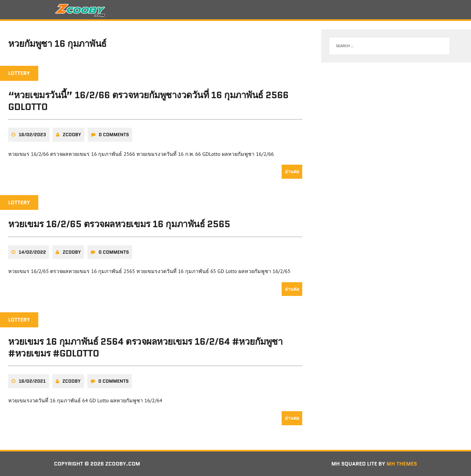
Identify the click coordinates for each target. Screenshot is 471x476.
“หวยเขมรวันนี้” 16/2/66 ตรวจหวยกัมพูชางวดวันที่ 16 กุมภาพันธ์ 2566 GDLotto (148, 101)
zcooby (72, 135)
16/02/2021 (32, 381)
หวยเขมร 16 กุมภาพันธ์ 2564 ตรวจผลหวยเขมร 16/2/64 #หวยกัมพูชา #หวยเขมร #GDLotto (146, 347)
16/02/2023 (32, 135)
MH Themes (402, 464)
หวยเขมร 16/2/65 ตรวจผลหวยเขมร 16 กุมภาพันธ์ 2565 (119, 224)
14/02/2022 (32, 252)
